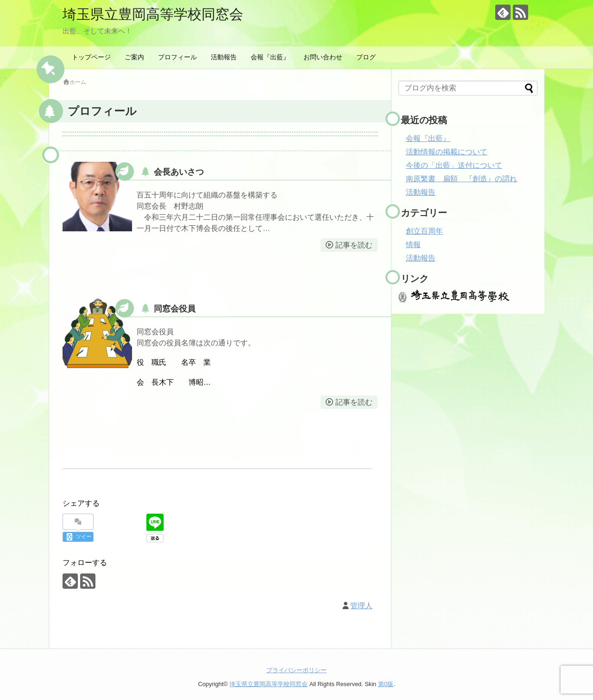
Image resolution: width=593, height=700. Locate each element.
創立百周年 (424, 231)
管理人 (361, 606)
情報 (413, 245)
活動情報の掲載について (447, 152)
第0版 (386, 684)
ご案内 (134, 57)
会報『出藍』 (270, 57)
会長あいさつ (179, 172)
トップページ (91, 57)
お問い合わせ (323, 57)
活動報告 (224, 57)
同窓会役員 (175, 309)
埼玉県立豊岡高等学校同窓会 (153, 14)
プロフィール (177, 57)
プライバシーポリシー (296, 670)
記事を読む (354, 245)
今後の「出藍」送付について (454, 165)
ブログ (366, 57)
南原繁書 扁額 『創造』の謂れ (461, 179)
